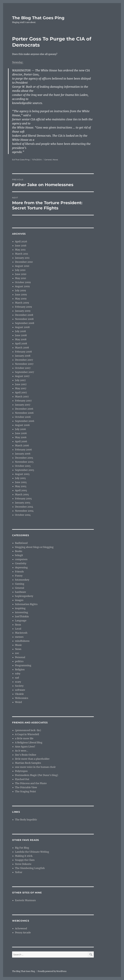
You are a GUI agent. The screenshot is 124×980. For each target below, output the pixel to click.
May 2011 (20, 250)
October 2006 (23, 417)
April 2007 (21, 392)
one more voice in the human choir (35, 767)
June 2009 (21, 295)
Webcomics (22, 698)
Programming (23, 665)
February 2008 (23, 352)
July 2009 (20, 290)
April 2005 (21, 490)
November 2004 (24, 511)
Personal (20, 657)
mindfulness (22, 641)
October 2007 (23, 368)
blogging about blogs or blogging (34, 547)
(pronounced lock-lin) (28, 730)
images (19, 600)
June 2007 (21, 384)
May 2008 (21, 339)
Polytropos (21, 771)
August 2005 (22, 474)
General (48, 160)
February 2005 (23, 499)
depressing (21, 567)
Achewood (21, 928)
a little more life (24, 738)
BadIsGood (21, 543)
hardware (20, 592)
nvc (17, 653)
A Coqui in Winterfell (27, 734)
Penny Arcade (23, 932)
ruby (18, 674)
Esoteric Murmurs (25, 900)
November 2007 (24, 364)
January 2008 (23, 356)
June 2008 (21, 335)
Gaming (20, 584)
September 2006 (25, 421)
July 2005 (20, 478)
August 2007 (22, 376)
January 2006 (23, 454)
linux (18, 625)
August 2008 (22, 327)
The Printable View (26, 787)
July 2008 (20, 331)
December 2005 (24, 458)
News (55, 160)
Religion (20, 669)
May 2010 (20, 278)
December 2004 (24, 507)
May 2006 (21, 437)
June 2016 (21, 246)
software (20, 690)
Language (21, 620)
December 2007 (24, 360)
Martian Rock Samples (28, 763)
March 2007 (22, 397)
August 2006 (22, 425)
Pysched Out (22, 779)
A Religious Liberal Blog (29, 742)
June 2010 (21, 274)
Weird (18, 702)
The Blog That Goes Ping (38, 18)
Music (18, 645)
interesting (22, 612)
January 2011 (22, 258)
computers (21, 559)
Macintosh (21, 633)
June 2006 (21, 433)
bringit (19, 555)
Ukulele (19, 694)
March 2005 (22, 494)
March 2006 (22, 445)
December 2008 (24, 315)
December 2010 (24, 262)
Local (18, 629)
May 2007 (21, 388)
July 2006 (20, 429)
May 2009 (21, 299)
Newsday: (18, 62)
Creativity (21, 563)
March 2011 (22, 254)
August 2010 (22, 266)
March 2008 (22, 348)
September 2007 (25, 372)
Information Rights (26, 604)
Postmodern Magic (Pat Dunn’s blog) (37, 775)
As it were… (22, 751)
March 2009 (22, 303)
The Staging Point (26, 791)
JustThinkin (22, 616)
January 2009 (23, 311)
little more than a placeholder (32, 759)
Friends (19, 572)
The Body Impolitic (26, 820)
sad (17, 678)
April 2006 (21, 441)
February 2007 (23, 401)
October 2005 (23, 466)
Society (19, 686)
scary (18, 682)
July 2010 (20, 270)
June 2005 (21, 482)
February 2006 (23, 450)
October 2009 (23, 282)
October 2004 (23, 515)
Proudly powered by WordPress (52, 971)
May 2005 (21, 486)
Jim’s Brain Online (26, 755)
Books (19, 551)
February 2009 (23, 307)
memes (19, 637)
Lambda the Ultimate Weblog (32, 852)
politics (19, 661)
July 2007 (20, 380)
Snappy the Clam (25, 860)
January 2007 (23, 405)
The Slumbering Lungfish (30, 868)
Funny (19, 576)
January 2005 (23, 503)
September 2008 (25, 323)
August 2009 (22, 286)
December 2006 (24, 409)
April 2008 (21, 343)
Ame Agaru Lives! (25, 747)
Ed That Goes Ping (21, 160)
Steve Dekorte (23, 864)
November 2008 (24, 319)
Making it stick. (24, 856)
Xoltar (19, 872)
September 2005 (25, 470)
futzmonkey (22, 580)
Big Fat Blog (22, 848)
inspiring (20, 608)
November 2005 (24, 462)
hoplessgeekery (24, 596)
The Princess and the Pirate (31, 783)
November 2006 (24, 413)
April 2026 (21, 241)
